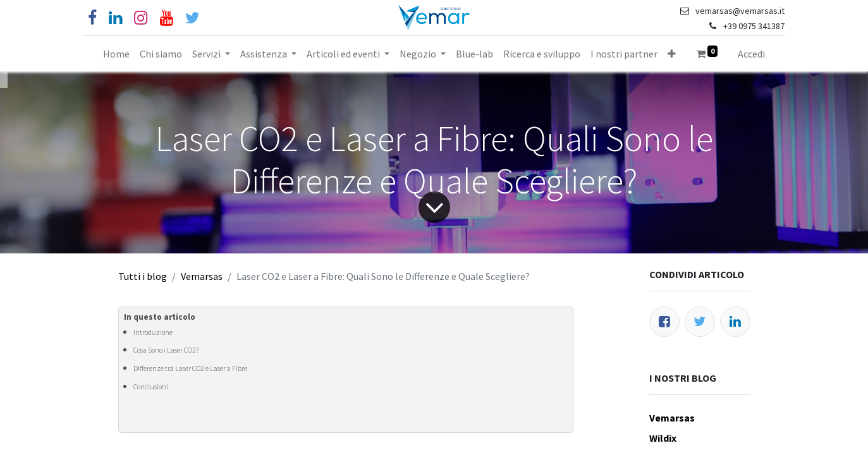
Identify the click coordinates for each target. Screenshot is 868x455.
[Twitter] (700, 322)
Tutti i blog (143, 276)
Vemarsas (202, 276)
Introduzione (153, 332)
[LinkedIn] (735, 322)
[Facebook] (92, 18)
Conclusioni (151, 387)
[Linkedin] (115, 18)
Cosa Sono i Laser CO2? (166, 350)
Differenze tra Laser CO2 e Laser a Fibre (190, 368)
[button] (672, 54)
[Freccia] (434, 207)
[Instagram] (141, 18)
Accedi (751, 54)
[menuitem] (116, 54)
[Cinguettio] (193, 18)
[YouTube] (167, 18)
